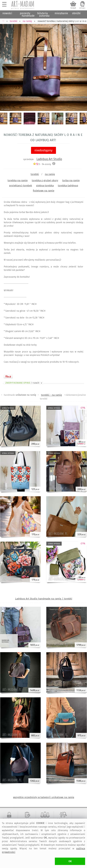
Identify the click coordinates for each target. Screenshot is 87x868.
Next (81, 65)
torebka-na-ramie (18, 180)
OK (70, 861)
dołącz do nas (45, 819)
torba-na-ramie (71, 180)
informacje (63, 819)
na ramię (50, 174)
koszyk (73, 8)
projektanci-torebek (21, 185)
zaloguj (82, 8)
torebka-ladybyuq (68, 185)
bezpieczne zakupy (9, 821)
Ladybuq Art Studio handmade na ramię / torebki (44, 599)
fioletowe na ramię (44, 191)
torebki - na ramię (51, 395)
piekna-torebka (45, 185)
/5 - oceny (42, 164)
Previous (6, 65)
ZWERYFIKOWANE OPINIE (24, 383)
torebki (35, 174)
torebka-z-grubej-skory (45, 180)
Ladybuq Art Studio (49, 159)
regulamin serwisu (27, 821)
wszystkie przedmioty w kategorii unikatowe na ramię (44, 797)
